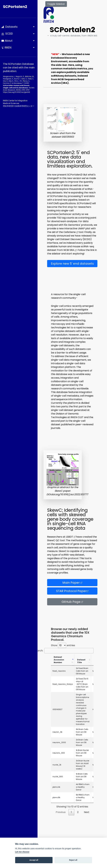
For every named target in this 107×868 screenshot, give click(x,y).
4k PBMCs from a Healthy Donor (83, 787)
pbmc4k (56, 787)
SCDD (7, 34)
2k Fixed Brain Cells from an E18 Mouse (82, 671)
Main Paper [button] (72, 583)
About (7, 41)
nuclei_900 (58, 777)
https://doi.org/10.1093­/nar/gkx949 (17, 92)
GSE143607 (57, 709)
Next (87, 812)
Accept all (34, 860)
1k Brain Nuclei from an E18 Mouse (82, 753)
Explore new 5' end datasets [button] (72, 264)
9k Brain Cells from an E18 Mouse (82, 732)
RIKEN (6, 48)
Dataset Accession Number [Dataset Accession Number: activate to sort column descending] (59, 660)
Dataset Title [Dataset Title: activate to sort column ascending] (81, 661)
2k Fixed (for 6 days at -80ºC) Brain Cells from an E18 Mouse (82, 684)
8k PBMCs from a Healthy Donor (83, 797)
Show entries (63, 645)
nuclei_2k (57, 765)
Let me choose (22, 852)
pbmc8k (56, 797)
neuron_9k (57, 732)
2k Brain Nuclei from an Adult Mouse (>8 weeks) (83, 765)
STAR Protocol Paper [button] (72, 591)
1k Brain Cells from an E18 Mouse (82, 777)
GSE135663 (68, 137)
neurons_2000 (59, 742)
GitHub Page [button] (72, 602)
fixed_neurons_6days (63, 684)
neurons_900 (59, 753)
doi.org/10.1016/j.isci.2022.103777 (70, 494)
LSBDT (71, 537)
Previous (61, 812)
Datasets (10, 27)
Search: (64, 651)
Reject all (73, 860)
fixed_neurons (59, 671)
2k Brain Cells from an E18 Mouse (82, 742)
